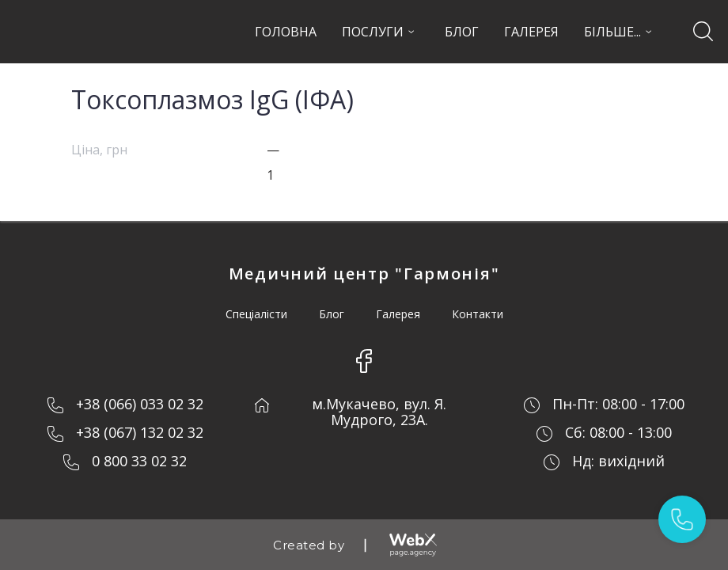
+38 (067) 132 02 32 (140, 432)
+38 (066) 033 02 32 (140, 404)
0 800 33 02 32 (139, 461)
